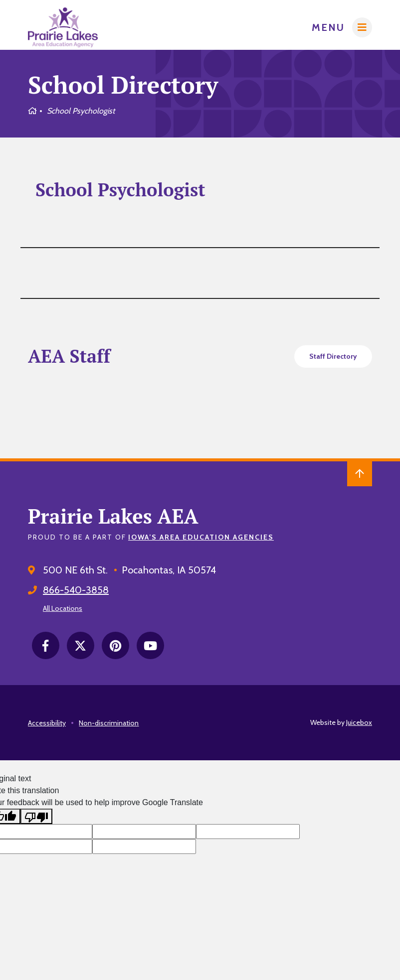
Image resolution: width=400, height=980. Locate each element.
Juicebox (359, 722)
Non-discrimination (109, 723)
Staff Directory (333, 356)
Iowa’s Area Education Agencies (201, 537)
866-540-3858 (76, 590)
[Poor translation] (36, 816)
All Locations (63, 608)
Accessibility (47, 723)
